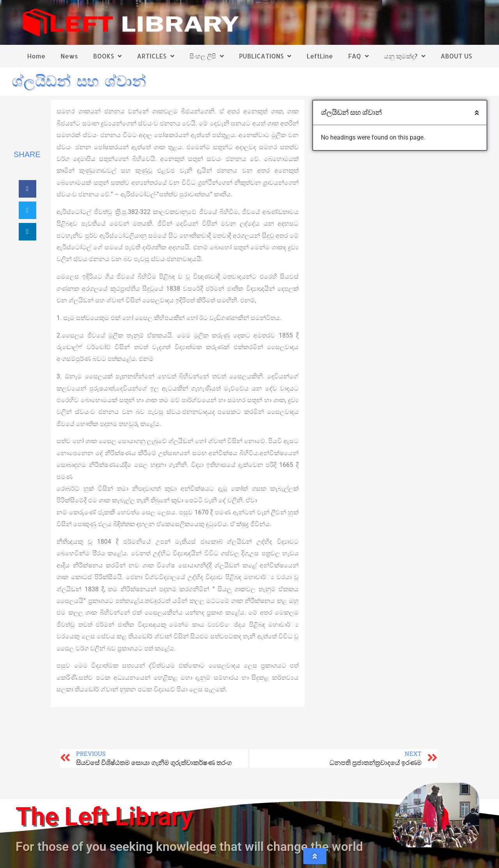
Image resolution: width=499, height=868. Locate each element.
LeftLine (320, 56)
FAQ (358, 56)
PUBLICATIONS (265, 56)
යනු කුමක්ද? (405, 56)
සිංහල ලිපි (207, 56)
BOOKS (107, 56)
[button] (27, 189)
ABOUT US (456, 56)
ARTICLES (155, 56)
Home (36, 56)
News (69, 56)
